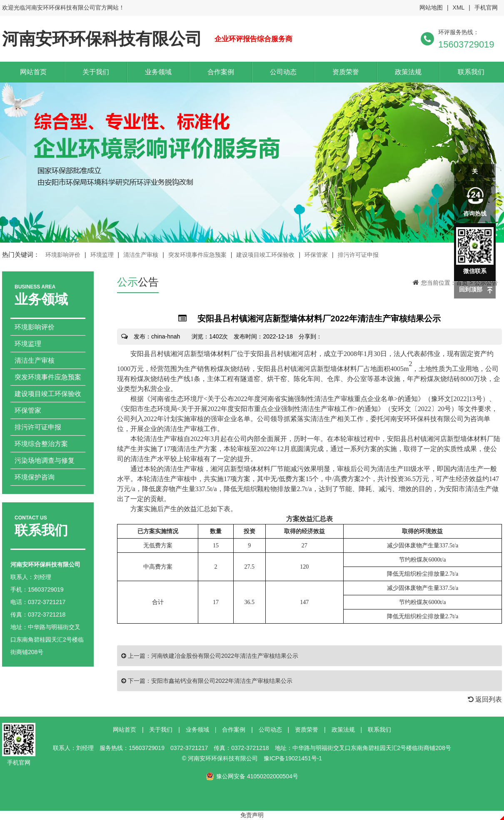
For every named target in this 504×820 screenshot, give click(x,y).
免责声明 (252, 815)
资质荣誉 (346, 72)
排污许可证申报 (358, 255)
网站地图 (431, 8)
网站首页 (33, 72)
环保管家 (316, 255)
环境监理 (102, 255)
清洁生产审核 (141, 255)
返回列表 (485, 699)
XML (459, 8)
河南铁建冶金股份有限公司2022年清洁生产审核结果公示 (225, 656)
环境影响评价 (63, 255)
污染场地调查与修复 (45, 460)
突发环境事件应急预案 (197, 255)
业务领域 (158, 72)
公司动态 (283, 72)
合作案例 (221, 72)
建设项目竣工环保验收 (265, 255)
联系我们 (471, 72)
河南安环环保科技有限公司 (102, 39)
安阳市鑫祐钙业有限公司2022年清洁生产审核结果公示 (222, 681)
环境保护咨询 (35, 477)
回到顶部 (471, 289)
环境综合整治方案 (41, 444)
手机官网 (486, 8)
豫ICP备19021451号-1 (293, 758)
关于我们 (96, 72)
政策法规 (408, 72)
